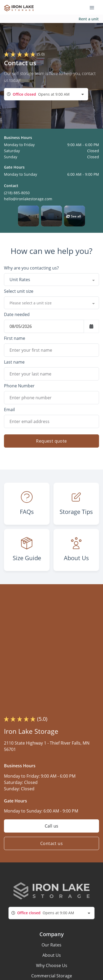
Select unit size (19, 291)
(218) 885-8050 (17, 193)
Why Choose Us (52, 965)
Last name (14, 362)
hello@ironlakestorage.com (28, 199)
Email (9, 410)
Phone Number (19, 386)
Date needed (17, 314)
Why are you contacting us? (31, 268)
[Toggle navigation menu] (94, 7)
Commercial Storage (52, 976)
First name (15, 338)
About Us (52, 955)
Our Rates (51, 945)
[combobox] (46, 94)
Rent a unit (89, 19)
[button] (28, 216)
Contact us (51, 843)
